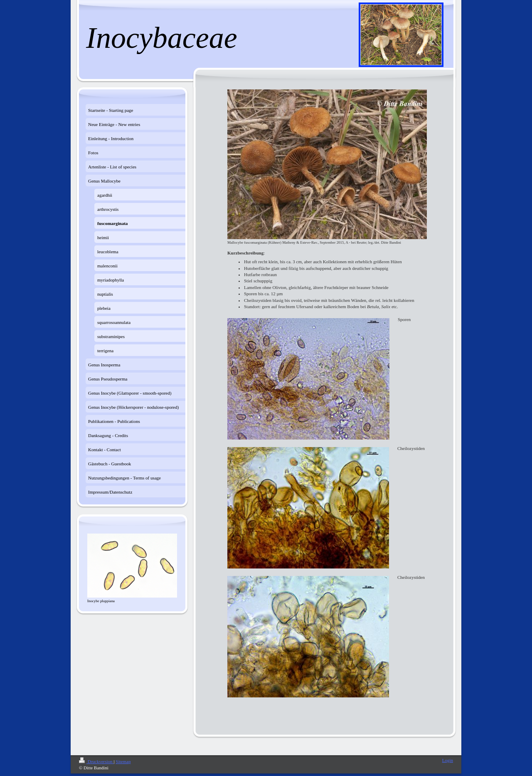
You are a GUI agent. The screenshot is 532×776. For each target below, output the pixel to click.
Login (448, 760)
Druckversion (96, 761)
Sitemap (123, 761)
